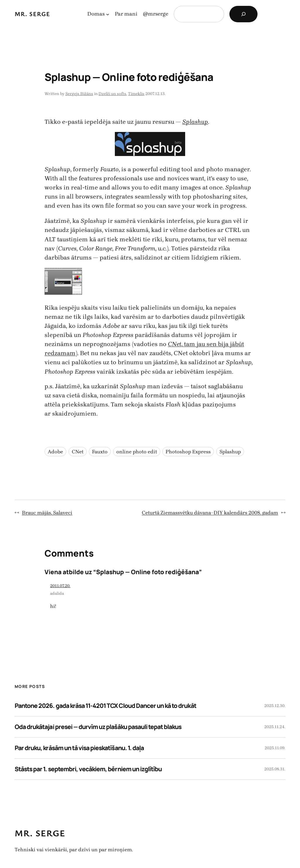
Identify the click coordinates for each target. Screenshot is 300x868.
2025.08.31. (275, 769)
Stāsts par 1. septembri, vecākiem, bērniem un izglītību (88, 769)
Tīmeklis (136, 94)
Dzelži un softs (112, 94)
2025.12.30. (275, 706)
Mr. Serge (32, 14)
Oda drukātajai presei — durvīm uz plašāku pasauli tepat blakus (98, 727)
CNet (78, 452)
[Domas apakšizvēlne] (108, 14)
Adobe (55, 452)
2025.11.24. (275, 727)
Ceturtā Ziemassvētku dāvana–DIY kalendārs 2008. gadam (210, 513)
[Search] (243, 14)
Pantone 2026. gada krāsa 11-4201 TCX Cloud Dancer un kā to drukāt (105, 706)
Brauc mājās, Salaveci (47, 513)
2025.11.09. (275, 748)
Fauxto (100, 452)
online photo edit (137, 452)
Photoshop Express (188, 452)
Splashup (230, 452)
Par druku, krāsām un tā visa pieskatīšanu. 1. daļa (79, 748)
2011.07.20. (60, 586)
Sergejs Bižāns (79, 94)
